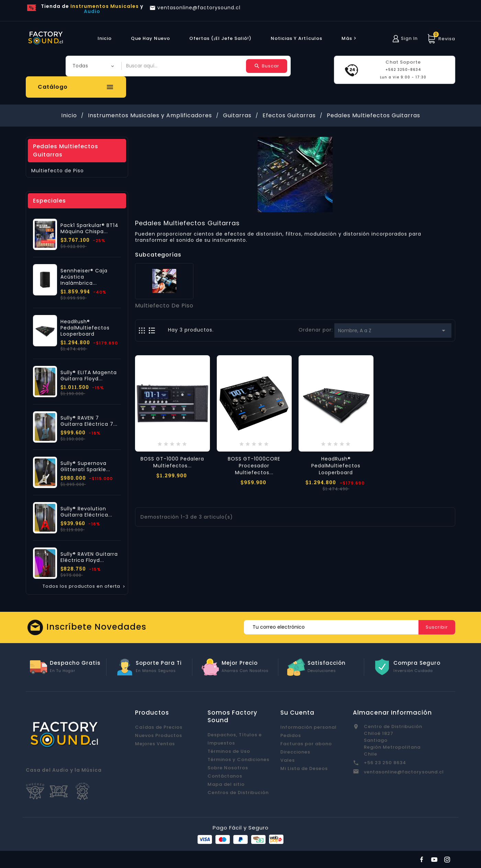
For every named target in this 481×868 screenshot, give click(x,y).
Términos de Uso (229, 751)
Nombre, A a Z (393, 330)
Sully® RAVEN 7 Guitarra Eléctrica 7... (89, 421)
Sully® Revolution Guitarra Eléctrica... (86, 512)
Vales (288, 760)
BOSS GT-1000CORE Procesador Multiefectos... (254, 466)
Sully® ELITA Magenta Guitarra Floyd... (89, 376)
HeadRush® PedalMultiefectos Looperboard (85, 328)
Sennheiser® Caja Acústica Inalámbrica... (84, 277)
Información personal (309, 727)
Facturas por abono (306, 744)
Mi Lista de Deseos (304, 768)
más (350, 38)
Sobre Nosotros (228, 768)
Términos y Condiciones (238, 759)
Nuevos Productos (159, 735)
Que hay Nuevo (150, 38)
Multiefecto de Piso (58, 171)
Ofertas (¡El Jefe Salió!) (220, 38)
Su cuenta (297, 713)
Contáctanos (225, 776)
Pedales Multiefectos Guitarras (66, 150)
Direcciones (295, 752)
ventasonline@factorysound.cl (404, 772)
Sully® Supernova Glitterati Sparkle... (85, 466)
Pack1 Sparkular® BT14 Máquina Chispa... (90, 228)
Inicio (105, 38)
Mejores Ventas (155, 744)
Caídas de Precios (159, 727)
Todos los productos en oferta (84, 586)
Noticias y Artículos (297, 38)
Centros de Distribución (238, 793)
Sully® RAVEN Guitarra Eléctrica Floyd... (89, 557)
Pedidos (291, 735)
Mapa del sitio (226, 784)
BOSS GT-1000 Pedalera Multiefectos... (172, 462)
